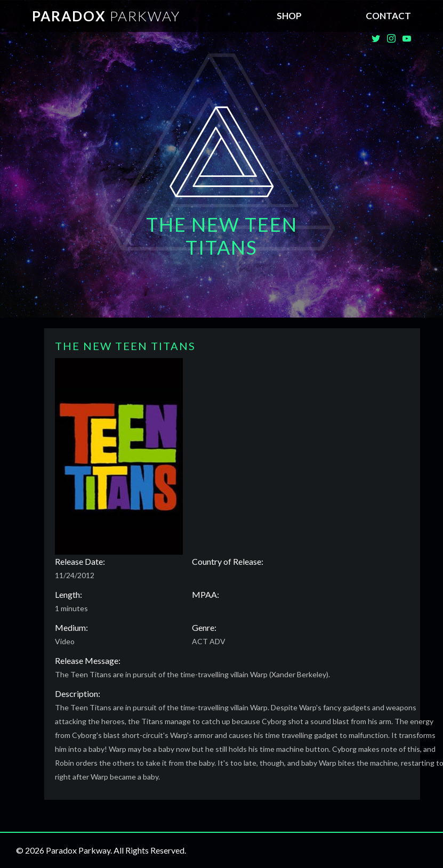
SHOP (289, 16)
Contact (388, 16)
